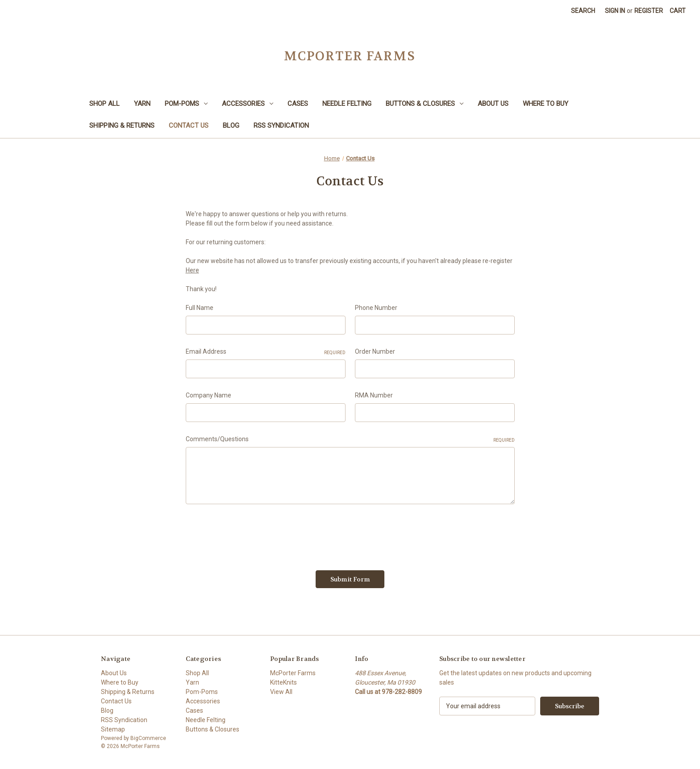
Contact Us (189, 125)
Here (192, 270)
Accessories (248, 104)
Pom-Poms (186, 104)
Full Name (200, 308)
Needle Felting (347, 104)
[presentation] (254, 534)
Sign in (615, 11)
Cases (298, 104)
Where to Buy (546, 104)
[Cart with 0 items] (678, 11)
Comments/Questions (350, 439)
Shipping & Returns (122, 125)
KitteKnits (283, 682)
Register (649, 11)
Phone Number (376, 308)
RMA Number (374, 395)
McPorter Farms (293, 673)
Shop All (104, 104)
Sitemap (113, 729)
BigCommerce (148, 738)
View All (281, 692)
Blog (231, 125)
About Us (493, 104)
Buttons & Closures (425, 104)
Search (583, 11)
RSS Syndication (281, 125)
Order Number (375, 351)
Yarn (142, 104)
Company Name (208, 395)
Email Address (266, 352)
